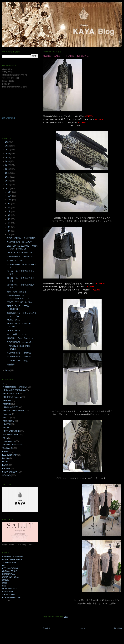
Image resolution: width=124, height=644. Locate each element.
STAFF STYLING (15, 261)
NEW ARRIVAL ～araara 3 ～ (20, 342)
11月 (10, 196)
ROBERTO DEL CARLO (13, 598)
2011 (8, 189)
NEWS (5, 462)
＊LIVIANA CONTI (10, 407)
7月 (9, 211)
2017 (8, 165)
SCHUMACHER (9, 563)
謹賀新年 (11, 365)
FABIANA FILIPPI (10, 571)
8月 (9, 208)
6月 (9, 215)
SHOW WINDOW (10, 472)
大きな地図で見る (9, 118)
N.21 (4, 565)
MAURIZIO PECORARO (13, 560)
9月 (9, 204)
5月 (9, 219)
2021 (8, 150)
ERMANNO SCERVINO (13, 557)
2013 (8, 181)
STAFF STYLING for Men (19, 302)
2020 (8, 154)
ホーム (82, 628)
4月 (9, 223)
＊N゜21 (6, 418)
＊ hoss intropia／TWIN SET (15, 387)
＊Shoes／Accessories (12, 445)
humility (6, 458)
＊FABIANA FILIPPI (11, 394)
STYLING (6, 475)
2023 (8, 142)
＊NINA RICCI (8, 421)
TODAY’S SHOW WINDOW (20, 253)
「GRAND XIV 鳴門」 (18, 361)
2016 (8, 169)
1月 (9, 235)
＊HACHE (7, 400)
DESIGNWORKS (10, 589)
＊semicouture (8, 441)
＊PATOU (6, 424)
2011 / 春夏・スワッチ (17, 334)
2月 (9, 231)
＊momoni (7, 414)
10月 (10, 200)
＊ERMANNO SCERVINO (13, 390)
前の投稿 (118, 628)
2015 (8, 173)
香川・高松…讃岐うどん (18, 292)
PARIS (5, 465)
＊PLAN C (7, 428)
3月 (9, 227)
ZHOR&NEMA (8, 574)
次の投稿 (46, 628)
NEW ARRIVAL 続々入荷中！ (20, 242)
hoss (4, 586)
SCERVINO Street (11, 577)
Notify (5, 583)
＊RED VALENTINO (11, 431)
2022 (8, 146)
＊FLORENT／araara (12, 397)
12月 (10, 192)
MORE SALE (14, 320)
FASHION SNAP (9, 455)
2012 (8, 185)
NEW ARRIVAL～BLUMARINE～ (22, 238)
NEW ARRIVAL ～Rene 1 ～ (20, 257)
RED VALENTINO (10, 568)
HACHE (6, 580)
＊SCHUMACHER (10, 435)
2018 (8, 161)
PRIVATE (6, 469)
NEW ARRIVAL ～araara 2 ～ (20, 353)
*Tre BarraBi (8, 448)
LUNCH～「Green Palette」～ (20, 338)
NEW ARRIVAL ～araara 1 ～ (20, 357)
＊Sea (5, 438)
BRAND (6, 452)
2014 (8, 177)
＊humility (7, 404)
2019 (8, 157)
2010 (8, 370)
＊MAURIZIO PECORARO (14, 411)
